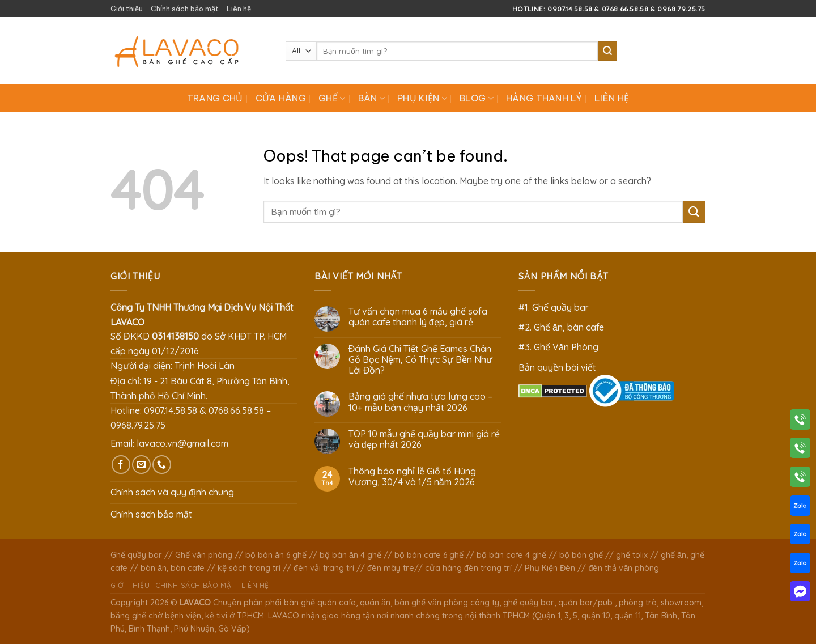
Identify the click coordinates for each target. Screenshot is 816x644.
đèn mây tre (391, 568)
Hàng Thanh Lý (544, 98)
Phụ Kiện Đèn (550, 568)
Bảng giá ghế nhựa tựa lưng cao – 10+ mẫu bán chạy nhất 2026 (420, 402)
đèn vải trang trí (324, 568)
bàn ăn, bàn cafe (173, 568)
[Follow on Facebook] (121, 465)
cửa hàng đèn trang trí (468, 568)
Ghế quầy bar (136, 555)
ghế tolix (632, 555)
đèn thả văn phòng (624, 568)
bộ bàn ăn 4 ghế (350, 555)
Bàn (371, 98)
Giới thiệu (127, 9)
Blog (477, 98)
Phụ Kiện (422, 98)
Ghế (332, 98)
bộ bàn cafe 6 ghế (429, 555)
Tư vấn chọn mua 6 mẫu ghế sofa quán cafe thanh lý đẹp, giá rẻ (418, 317)
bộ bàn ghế (581, 555)
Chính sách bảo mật (185, 9)
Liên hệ (239, 9)
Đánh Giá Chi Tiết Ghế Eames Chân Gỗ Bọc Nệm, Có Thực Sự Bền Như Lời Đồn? (420, 360)
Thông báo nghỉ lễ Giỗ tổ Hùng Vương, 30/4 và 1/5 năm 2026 (412, 477)
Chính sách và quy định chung (172, 492)
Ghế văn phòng (204, 555)
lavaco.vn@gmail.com (182, 443)
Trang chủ (215, 98)
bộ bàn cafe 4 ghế (511, 555)
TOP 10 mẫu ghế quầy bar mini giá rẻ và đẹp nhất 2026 (424, 439)
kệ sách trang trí (249, 568)
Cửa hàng (281, 98)
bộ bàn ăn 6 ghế (276, 555)
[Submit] (607, 51)
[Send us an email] (141, 465)
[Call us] (162, 465)
